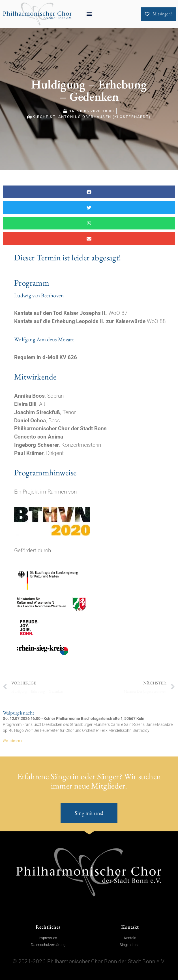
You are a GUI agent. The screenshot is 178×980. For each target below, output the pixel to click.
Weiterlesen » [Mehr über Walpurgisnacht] (13, 741)
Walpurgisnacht (19, 713)
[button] (89, 14)
